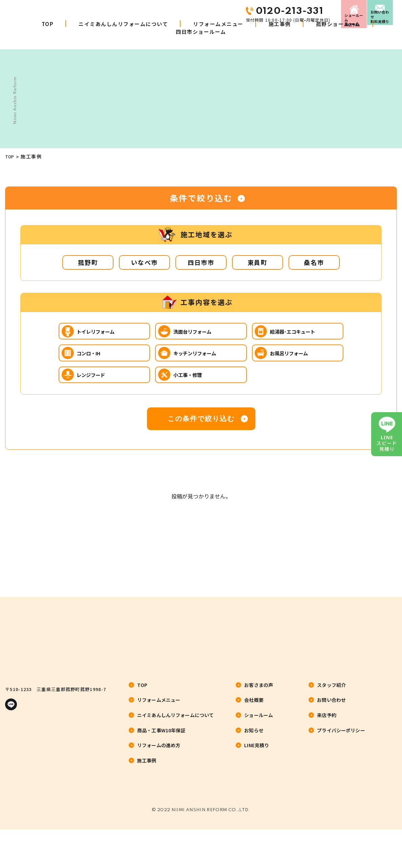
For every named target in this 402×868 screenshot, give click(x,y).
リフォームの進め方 (159, 773)
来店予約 (306, 11)
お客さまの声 (259, 713)
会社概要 (254, 728)
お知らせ (254, 758)
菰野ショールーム (338, 36)
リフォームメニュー (218, 36)
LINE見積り (257, 773)
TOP (48, 36)
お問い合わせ (372, 11)
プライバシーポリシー (341, 758)
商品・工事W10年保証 (161, 758)
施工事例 (280, 36)
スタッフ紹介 (331, 713)
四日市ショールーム (201, 44)
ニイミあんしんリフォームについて (123, 36)
